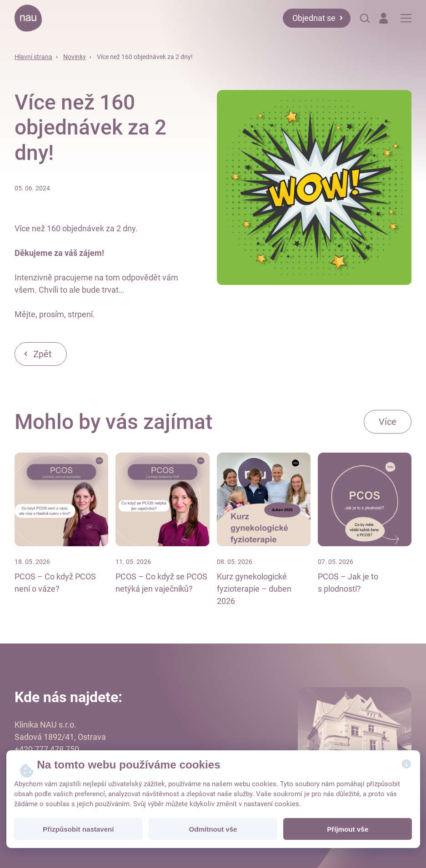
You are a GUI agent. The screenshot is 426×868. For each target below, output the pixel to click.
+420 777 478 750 (47, 749)
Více (388, 422)
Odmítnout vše (213, 829)
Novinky (75, 57)
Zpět (43, 354)
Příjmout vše (348, 829)
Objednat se (314, 18)
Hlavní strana (33, 57)
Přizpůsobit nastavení (78, 829)
